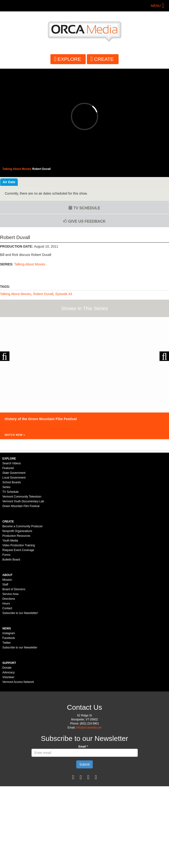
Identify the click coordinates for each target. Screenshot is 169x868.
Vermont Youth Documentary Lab (23, 501)
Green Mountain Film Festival (21, 506)
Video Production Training (19, 545)
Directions (9, 599)
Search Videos (12, 463)
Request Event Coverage (18, 550)
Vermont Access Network (18, 682)
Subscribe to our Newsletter (20, 647)
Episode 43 (64, 294)
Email (83, 747)
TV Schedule (84, 208)
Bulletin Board (11, 560)
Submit (84, 764)
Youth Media (10, 541)
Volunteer (8, 677)
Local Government (14, 478)
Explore (69, 59)
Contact (7, 608)
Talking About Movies (30, 264)
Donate (7, 668)
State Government (14, 473)
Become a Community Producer (22, 526)
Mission (7, 580)
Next (164, 356)
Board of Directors (14, 589)
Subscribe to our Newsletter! (20, 613)
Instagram (9, 633)
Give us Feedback (85, 221)
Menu (156, 6)
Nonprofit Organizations (17, 531)
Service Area (10, 594)
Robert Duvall (43, 294)
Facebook (9, 638)
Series (6, 487)
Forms (6, 555)
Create (104, 59)
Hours (6, 604)
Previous (5, 356)
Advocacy (9, 672)
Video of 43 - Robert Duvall (84, 116)
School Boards (12, 482)
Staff (5, 585)
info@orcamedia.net (89, 728)
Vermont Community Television (22, 497)
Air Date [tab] (9, 182)
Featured (8, 468)
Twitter (7, 643)
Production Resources (16, 536)
